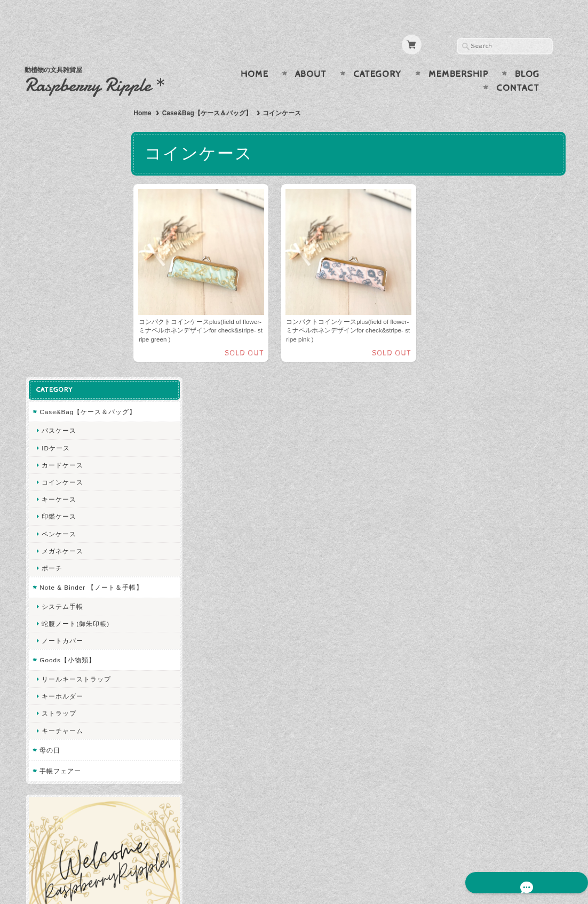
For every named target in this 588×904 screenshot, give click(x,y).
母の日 (48, 479)
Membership (458, 53)
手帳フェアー (59, 500)
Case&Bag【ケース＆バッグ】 (220, 92)
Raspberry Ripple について (78, 689)
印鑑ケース (57, 237)
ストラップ (57, 443)
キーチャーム (61, 460)
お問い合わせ (60, 710)
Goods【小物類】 (66, 389)
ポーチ (50, 288)
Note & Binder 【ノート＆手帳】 (83, 312)
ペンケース (57, 254)
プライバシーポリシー (73, 731)
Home (255, 53)
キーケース (57, 219)
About (311, 53)
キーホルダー (61, 426)
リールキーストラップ (75, 409)
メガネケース (61, 271)
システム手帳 (61, 335)
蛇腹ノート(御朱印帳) (74, 353)
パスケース (57, 151)
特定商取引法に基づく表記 (79, 752)
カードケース (61, 185)
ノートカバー (61, 370)
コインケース (61, 202)
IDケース (54, 168)
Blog (527, 53)
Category (378, 53)
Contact (518, 67)
